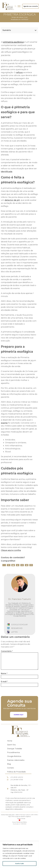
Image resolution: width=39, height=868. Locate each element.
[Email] (13, 565)
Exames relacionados (16, 760)
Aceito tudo (19, 864)
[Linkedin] (18, 565)
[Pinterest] (31, 565)
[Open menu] (20, 6)
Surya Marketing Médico (20, 822)
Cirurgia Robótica (14, 756)
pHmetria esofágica (13, 42)
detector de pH (12, 200)
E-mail (4, 682)
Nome (4, 673)
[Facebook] (9, 565)
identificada (7, 172)
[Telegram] (27, 565)
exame (4, 423)
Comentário (7, 651)
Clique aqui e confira (11, 550)
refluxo (19, 72)
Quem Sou (11, 745)
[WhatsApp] (22, 565)
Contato (11, 768)
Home (10, 741)
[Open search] (15, 6)
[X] (4, 565)
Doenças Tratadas (15, 749)
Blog (9, 764)
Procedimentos (14, 752)
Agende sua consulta (31, 6)
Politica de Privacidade (16, 772)
